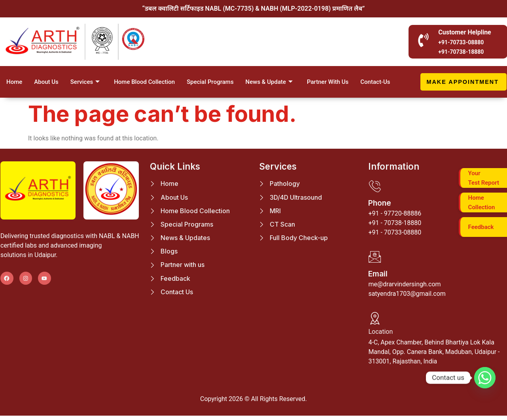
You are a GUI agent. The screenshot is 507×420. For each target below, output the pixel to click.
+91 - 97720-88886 (395, 215)
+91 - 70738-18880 (395, 224)
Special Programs (210, 82)
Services (85, 82)
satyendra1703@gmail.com (407, 296)
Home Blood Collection (144, 82)
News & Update (269, 82)
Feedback (481, 226)
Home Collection (482, 201)
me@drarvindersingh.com (404, 287)
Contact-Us (375, 82)
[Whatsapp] (485, 378)
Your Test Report (484, 177)
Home (14, 82)
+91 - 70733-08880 (395, 234)
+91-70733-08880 (461, 42)
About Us (46, 82)
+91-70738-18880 (461, 52)
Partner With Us (328, 82)
